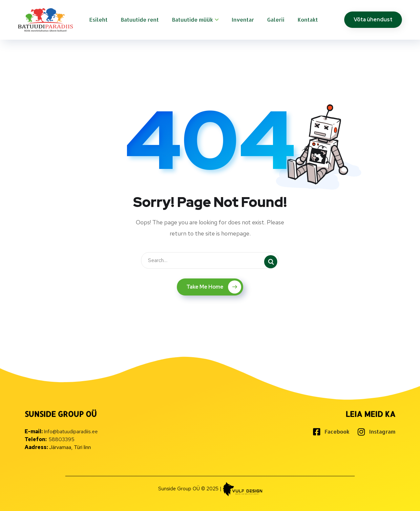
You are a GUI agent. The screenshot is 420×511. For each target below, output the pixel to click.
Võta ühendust (373, 20)
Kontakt (308, 20)
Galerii (276, 20)
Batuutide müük (192, 20)
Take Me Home (214, 287)
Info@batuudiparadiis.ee (71, 431)
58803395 (62, 439)
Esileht (98, 20)
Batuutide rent (140, 20)
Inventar (243, 20)
